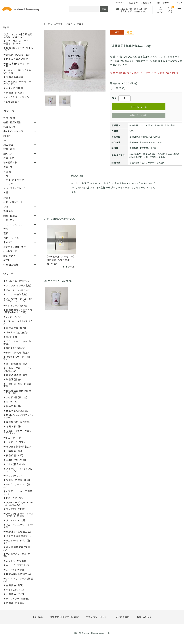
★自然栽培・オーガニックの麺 (17, 65)
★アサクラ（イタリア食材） (18, 285)
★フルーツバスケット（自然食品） (18, 526)
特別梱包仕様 (11, 264)
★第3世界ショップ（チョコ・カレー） (18, 416)
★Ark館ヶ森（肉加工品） (17, 281)
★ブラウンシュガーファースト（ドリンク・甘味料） (18, 515)
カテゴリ (9, 111)
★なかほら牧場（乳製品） (17, 446)
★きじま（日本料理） (15, 348)
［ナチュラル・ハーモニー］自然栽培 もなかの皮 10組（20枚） (61, 260)
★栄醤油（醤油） (12, 379)
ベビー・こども (11, 238)
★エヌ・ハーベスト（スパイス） (18, 322)
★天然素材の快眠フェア (17, 55)
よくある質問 (123, 617)
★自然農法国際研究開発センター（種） (17, 392)
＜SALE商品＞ (12, 102)
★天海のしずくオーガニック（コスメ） (17, 432)
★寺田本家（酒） (12, 426)
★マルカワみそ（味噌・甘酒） (17, 555)
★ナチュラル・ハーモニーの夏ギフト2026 (17, 42)
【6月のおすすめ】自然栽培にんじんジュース (18, 35)
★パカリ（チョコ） (13, 475)
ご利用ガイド (147, 3)
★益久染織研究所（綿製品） (17, 548)
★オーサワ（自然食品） (16, 332)
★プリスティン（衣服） (15, 520)
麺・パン (8, 153)
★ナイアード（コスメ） (15, 442)
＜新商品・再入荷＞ (14, 93)
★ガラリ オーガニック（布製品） (17, 342)
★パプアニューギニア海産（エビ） (18, 492)
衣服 (6, 229)
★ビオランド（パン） (14, 498)
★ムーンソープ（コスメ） (16, 565)
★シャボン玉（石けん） (16, 397)
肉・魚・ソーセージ (13, 131)
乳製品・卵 (9, 127)
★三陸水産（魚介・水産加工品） (17, 385)
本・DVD (8, 242)
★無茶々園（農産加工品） (17, 574)
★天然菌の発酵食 (13, 77)
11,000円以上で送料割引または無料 (134, 10)
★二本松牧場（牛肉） (15, 460)
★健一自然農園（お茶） (16, 364)
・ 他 (6, 192)
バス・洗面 (9, 220)
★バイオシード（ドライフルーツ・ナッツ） (18, 470)
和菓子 (80, 24)
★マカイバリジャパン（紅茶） (17, 542)
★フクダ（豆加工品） (15, 509)
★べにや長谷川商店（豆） (17, 536)
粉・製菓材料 (10, 162)
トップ (47, 24)
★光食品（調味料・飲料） (17, 480)
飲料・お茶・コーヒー (15, 202)
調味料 (7, 136)
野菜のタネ (9, 256)
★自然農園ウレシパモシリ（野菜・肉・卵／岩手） (18, 311)
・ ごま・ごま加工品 (14, 180)
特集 (6, 27)
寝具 (6, 233)
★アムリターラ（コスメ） (16, 290)
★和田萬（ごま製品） (15, 603)
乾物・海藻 (9, 149)
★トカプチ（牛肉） (13, 438)
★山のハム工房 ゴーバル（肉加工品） (17, 369)
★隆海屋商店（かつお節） (17, 422)
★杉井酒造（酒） (12, 406)
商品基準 (134, 3)
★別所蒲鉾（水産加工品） (17, 532)
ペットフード (10, 251)
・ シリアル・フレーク (15, 188)
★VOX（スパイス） (13, 317)
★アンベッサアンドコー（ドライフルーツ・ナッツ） (18, 300)
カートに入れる (139, 107)
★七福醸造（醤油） (14, 451)
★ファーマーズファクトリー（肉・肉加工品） (18, 503)
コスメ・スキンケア (13, 224)
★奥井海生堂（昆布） (15, 328)
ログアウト (177, 3)
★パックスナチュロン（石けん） (18, 486)
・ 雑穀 (7, 172)
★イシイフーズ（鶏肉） (16, 305)
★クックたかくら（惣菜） (16, 352)
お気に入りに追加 (139, 115)
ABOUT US (120, 3)
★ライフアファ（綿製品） (17, 599)
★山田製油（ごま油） (15, 594)
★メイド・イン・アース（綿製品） (18, 580)
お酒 (6, 207)
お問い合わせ (163, 3)
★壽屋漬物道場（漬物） (16, 375)
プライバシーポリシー (97, 617)
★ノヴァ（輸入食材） (14, 464)
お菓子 (7, 198)
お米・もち (9, 158)
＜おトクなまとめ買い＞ (17, 97)
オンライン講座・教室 (15, 247)
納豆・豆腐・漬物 (12, 122)
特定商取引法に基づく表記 (64, 617)
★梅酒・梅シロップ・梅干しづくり (18, 49)
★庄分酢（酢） (11, 402)
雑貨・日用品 (10, 216)
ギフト (7, 260)
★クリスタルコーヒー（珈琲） (17, 358)
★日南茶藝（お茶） (14, 455)
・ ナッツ (8, 184)
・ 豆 (6, 176)
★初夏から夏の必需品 (16, 59)
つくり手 (9, 274)
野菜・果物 (9, 118)
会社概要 (38, 617)
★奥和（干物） (11, 337)
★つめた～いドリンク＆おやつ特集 (17, 71)
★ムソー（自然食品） (15, 570)
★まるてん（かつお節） (16, 561)
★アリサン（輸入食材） (16, 294)
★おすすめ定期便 (13, 88)
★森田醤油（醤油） (14, 585)
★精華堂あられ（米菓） (16, 411)
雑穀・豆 (8, 167)
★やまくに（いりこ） (14, 590)
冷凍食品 (8, 211)
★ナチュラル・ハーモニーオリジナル (17, 83)
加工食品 (8, 145)
